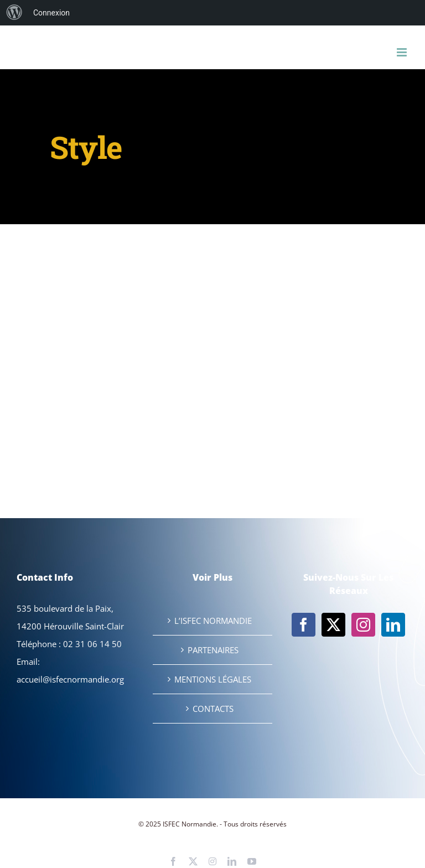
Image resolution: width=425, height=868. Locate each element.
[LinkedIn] (393, 625)
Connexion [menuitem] (51, 13)
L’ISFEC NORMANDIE (213, 621)
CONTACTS (213, 709)
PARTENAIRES (213, 650)
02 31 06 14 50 (92, 644)
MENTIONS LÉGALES (213, 679)
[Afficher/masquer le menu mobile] (403, 52)
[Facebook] (304, 625)
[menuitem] (14, 13)
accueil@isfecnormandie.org (70, 679)
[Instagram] (363, 625)
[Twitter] (333, 625)
